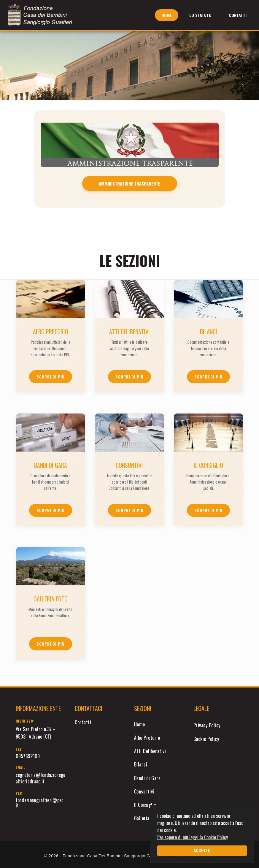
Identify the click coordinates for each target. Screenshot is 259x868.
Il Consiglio (145, 805)
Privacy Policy (207, 725)
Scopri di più (51, 377)
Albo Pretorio (147, 738)
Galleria (142, 818)
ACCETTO (202, 850)
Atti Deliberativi (150, 751)
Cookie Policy (206, 739)
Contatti (238, 15)
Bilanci (141, 764)
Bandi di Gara (147, 778)
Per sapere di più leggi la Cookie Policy (193, 837)
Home (167, 15)
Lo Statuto (200, 15)
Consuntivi (144, 791)
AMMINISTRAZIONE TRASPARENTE (129, 183)
